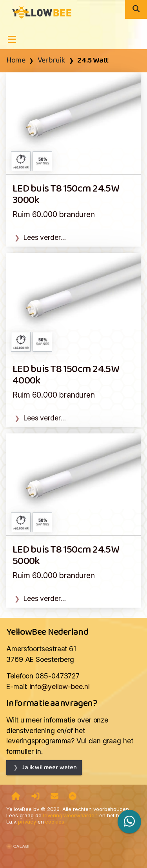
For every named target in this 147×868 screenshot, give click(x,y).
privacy (27, 822)
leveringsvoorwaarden (70, 815)
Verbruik (51, 61)
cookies (54, 822)
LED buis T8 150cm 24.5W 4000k (66, 375)
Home (16, 61)
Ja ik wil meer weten (49, 768)
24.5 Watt (93, 61)
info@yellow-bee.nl (59, 686)
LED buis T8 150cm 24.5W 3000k (66, 195)
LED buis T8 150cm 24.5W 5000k (66, 556)
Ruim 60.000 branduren (54, 214)
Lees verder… (45, 237)
